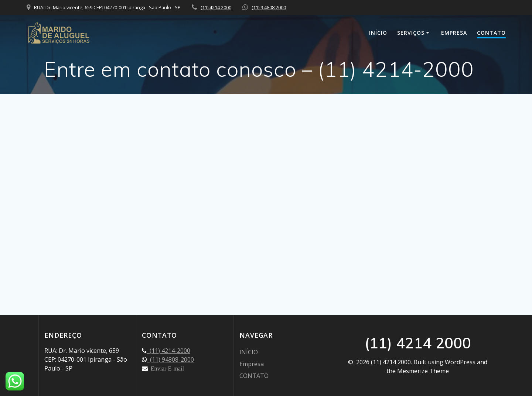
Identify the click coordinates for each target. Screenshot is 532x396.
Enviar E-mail (166, 368)
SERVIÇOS (411, 33)
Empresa (454, 33)
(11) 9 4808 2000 (269, 7)
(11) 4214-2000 (168, 351)
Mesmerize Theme (423, 371)
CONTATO (491, 33)
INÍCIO (378, 33)
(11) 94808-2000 (170, 359)
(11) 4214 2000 (216, 7)
